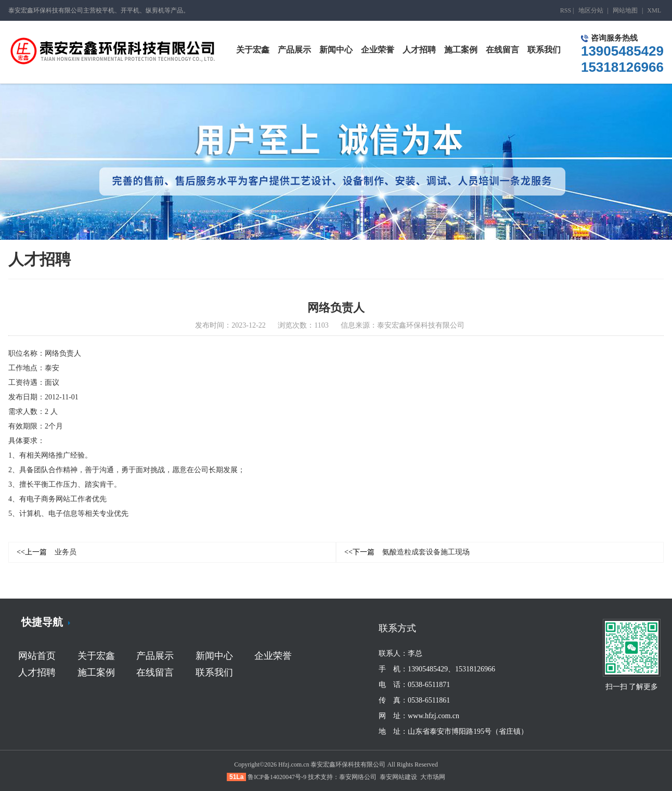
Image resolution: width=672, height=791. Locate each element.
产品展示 (155, 656)
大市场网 (433, 777)
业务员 (47, 552)
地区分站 (591, 10)
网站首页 (37, 656)
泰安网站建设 (398, 777)
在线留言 (155, 672)
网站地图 (625, 10)
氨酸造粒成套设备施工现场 (407, 552)
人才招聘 (37, 672)
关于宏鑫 (96, 656)
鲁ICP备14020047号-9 (277, 777)
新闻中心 (214, 656)
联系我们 (214, 672)
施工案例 (96, 672)
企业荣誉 (273, 656)
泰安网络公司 (358, 777)
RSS (566, 10)
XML (654, 10)
